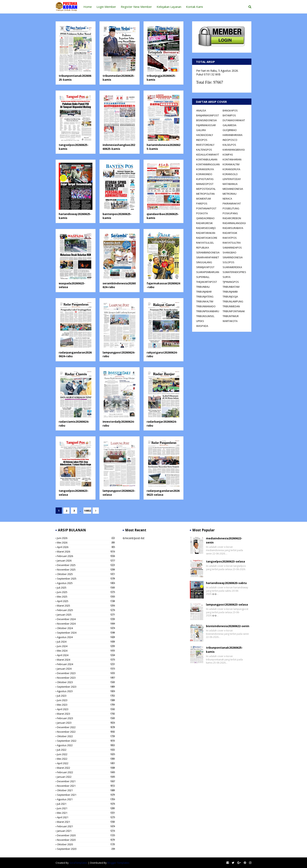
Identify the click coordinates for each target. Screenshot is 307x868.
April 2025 (86, 601)
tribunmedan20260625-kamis (119, 78)
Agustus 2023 (86, 691)
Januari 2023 (86, 723)
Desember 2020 (86, 835)
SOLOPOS (228, 262)
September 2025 (86, 579)
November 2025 (86, 570)
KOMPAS (228, 155)
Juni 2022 (86, 754)
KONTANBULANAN (207, 159)
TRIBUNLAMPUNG (233, 301)
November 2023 (86, 678)
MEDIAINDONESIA (233, 189)
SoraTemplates (78, 863)
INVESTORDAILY (205, 145)
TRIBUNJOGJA (230, 297)
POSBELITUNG (231, 208)
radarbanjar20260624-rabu (162, 424)
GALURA (201, 130)
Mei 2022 (86, 759)
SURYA (227, 277)
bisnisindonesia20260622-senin (228, 626)
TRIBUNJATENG (205, 297)
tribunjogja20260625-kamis (161, 78)
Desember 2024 (86, 619)
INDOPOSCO (230, 140)
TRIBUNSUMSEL (205, 316)
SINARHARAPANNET (208, 257)
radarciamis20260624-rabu (74, 424)
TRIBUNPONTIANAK (234, 311)
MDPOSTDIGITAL (206, 189)
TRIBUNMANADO (206, 306)
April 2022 (86, 763)
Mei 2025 (86, 597)
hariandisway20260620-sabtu (226, 583)
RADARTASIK (230, 233)
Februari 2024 (86, 664)
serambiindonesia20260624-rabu (119, 285)
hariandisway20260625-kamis (75, 216)
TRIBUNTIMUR (231, 316)
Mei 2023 (86, 705)
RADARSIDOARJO (206, 228)
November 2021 (86, 786)
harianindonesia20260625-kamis (163, 147)
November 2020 (86, 840)
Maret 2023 (86, 714)
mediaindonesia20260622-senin (224, 540)
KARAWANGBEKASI (234, 150)
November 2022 (86, 732)
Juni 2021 (86, 808)
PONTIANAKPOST (206, 208)
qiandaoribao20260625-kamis (163, 216)
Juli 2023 (86, 696)
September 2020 (86, 849)
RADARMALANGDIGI (234, 223)
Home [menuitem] (88, 7)
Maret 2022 (86, 768)
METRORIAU (230, 194)
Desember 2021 (86, 781)
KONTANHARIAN (232, 159)
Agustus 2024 (86, 637)
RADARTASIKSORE (207, 238)
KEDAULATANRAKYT (208, 155)
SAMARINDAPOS (232, 248)
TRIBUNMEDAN (231, 306)
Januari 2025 (86, 615)
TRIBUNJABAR (204, 292)
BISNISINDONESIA (206, 120)
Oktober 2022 (86, 736)
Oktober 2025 (86, 574)
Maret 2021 (86, 822)
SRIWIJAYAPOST (205, 267)
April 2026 (86, 547)
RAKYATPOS (230, 238)
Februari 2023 (86, 718)
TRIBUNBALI (203, 287)
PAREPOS (202, 203)
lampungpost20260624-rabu (119, 354)
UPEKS (200, 321)
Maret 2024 (86, 660)
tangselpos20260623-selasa (74, 493)
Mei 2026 (86, 542)
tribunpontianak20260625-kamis (75, 78)
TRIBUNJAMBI (230, 292)
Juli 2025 (86, 588)
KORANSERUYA (205, 169)
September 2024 (86, 633)
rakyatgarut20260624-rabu (162, 354)
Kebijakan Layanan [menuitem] (169, 7)
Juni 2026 (86, 538)
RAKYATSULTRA (232, 243)
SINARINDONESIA (233, 257)
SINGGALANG (204, 262)
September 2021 (86, 795)
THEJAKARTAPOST (207, 282)
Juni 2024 (86, 646)
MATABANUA (230, 184)
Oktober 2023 (86, 682)
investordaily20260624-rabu (119, 424)
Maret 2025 (86, 606)
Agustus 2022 (86, 745)
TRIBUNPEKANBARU (208, 311)
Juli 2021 (86, 804)
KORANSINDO (204, 174)
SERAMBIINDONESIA (208, 252)
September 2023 (86, 687)
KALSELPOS (229, 145)
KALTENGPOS (204, 150)
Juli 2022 (86, 750)
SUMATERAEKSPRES (234, 272)
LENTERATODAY (232, 179)
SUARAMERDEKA (232, 267)
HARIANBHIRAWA (233, 135)
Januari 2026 (86, 561)
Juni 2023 (86, 700)
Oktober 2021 (86, 790)
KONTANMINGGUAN (208, 164)
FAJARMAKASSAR (206, 125)
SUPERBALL (203, 277)
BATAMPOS (229, 115)
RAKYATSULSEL (205, 243)
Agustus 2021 (86, 799)
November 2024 (86, 624)
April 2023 (86, 709)
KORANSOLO (230, 174)
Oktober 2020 (86, 844)
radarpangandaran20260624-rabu (75, 354)
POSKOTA (202, 213)
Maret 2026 (86, 552)
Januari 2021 (86, 831)
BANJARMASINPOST (208, 115)
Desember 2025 (86, 565)
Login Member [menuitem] (106, 7)
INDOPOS (202, 140)
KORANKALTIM (231, 164)
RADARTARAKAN (206, 233)
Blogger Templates (118, 863)
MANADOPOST (205, 184)
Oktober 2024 (86, 628)
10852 (87, 511)
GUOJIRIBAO (230, 130)
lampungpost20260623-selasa (119, 493)
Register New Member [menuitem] (136, 7)
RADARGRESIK (205, 223)
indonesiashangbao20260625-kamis (119, 147)
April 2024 (86, 655)
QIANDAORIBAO (205, 218)
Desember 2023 (86, 673)
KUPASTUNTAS (205, 179)
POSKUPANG (230, 213)
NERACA (227, 199)
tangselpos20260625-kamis (74, 147)
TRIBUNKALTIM (205, 301)
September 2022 (86, 741)
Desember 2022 (86, 727)
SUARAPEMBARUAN (208, 272)
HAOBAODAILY (205, 135)
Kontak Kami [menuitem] (194, 7)
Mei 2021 (86, 813)
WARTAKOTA (230, 321)
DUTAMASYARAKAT (234, 120)
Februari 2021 (86, 826)
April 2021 (86, 817)
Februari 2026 (86, 556)
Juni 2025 (86, 592)
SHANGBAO (229, 252)
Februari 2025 (86, 610)
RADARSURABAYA (233, 228)
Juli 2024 (86, 642)
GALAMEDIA (229, 125)
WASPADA (202, 326)
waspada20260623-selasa (72, 285)
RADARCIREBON (232, 218)
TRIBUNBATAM (231, 287)
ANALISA (201, 110)
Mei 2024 (86, 651)
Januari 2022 (86, 777)
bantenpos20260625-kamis (117, 216)
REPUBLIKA (203, 248)
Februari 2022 (86, 772)
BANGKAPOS (230, 110)
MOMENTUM (204, 199)
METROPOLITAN (205, 194)
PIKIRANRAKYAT (232, 203)
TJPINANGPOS (231, 282)
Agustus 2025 (86, 583)
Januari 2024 (86, 669)
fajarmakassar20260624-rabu (163, 285)
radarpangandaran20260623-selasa (163, 493)
